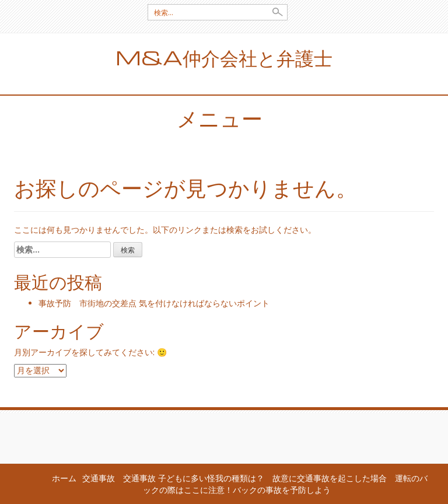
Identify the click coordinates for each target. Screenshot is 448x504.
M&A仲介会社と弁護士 (224, 57)
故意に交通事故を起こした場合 (330, 478)
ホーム (64, 478)
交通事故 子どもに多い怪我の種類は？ (194, 478)
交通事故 (99, 478)
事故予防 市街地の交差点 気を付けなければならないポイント (154, 303)
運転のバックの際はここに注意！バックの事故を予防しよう (285, 484)
